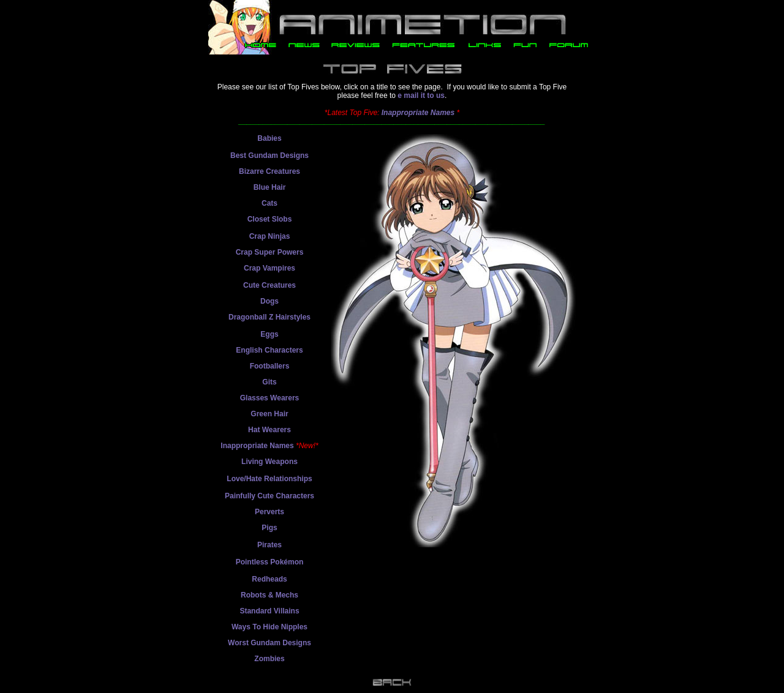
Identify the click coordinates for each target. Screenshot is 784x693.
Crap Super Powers (270, 252)
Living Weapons (269, 462)
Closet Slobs (270, 219)
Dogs (269, 301)
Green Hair (269, 414)
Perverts (269, 512)
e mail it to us (421, 96)
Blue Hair (270, 187)
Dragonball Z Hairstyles (269, 317)
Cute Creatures (269, 285)
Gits (269, 382)
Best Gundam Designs (269, 155)
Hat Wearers (269, 430)
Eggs (269, 334)
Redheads (269, 579)
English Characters (269, 350)
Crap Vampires (269, 268)
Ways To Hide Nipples (269, 627)
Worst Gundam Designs (269, 643)
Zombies (269, 659)
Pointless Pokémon (270, 562)
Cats (269, 203)
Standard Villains (269, 611)
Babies (269, 138)
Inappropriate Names (418, 113)
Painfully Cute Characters (269, 496)
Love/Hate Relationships (269, 479)
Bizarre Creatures (269, 171)
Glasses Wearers (270, 398)
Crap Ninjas (270, 236)
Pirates (269, 545)
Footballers (270, 366)
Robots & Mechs (269, 595)
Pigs (269, 528)
